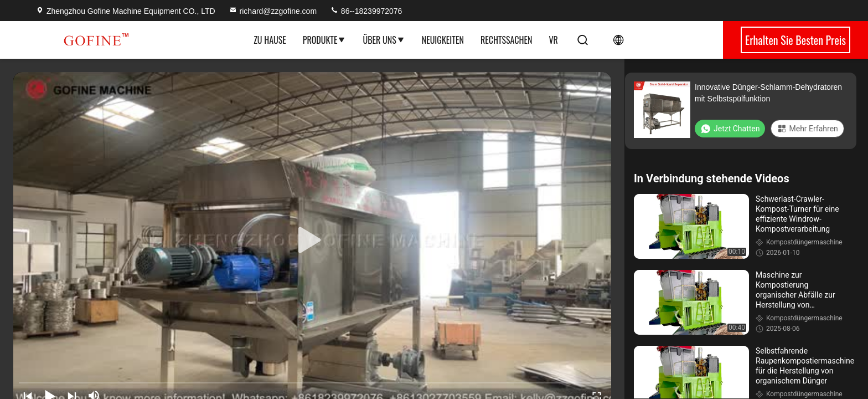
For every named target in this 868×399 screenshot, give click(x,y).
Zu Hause (270, 40)
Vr (553, 40)
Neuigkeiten (443, 40)
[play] (312, 241)
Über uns (384, 40)
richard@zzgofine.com (273, 11)
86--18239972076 (366, 11)
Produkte (325, 40)
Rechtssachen (507, 40)
